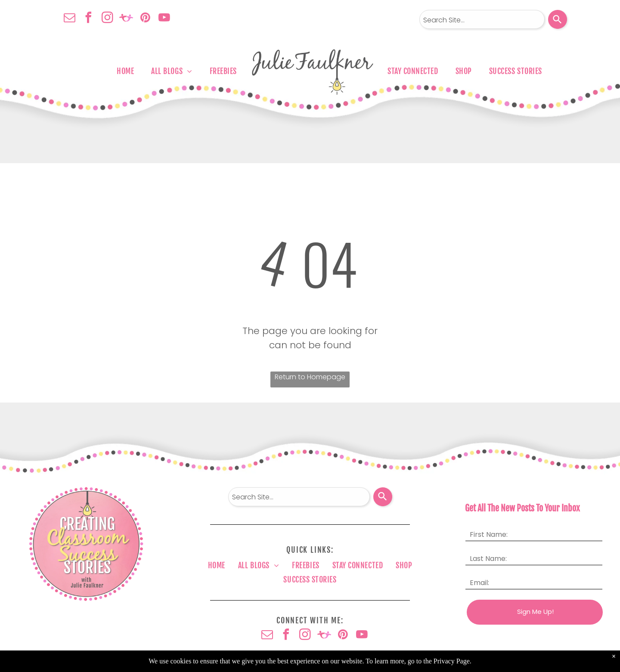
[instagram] (107, 19)
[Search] (558, 19)
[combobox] (482, 19)
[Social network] (126, 19)
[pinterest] (145, 19)
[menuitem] (125, 71)
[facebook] (88, 19)
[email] (69, 19)
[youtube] (164, 19)
